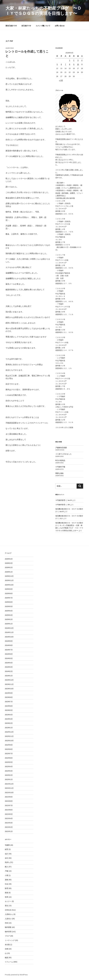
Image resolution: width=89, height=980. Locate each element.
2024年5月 (9, 658)
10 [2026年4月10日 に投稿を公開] (78, 64)
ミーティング (10, 940)
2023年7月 (9, 702)
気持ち (7, 862)
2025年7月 (9, 598)
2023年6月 (9, 706)
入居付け (8, 919)
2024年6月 (9, 654)
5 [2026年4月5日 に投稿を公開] (57, 64)
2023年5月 (9, 710)
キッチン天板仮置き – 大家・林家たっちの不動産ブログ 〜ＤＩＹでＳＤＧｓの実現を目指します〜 (69, 528)
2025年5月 (9, 606)
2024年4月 (9, 663)
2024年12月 (9, 628)
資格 (6, 880)
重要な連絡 (59, 473)
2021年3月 (9, 823)
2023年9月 (9, 693)
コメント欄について (43, 26)
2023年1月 (9, 728)
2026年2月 (9, 567)
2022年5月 (9, 762)
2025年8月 (9, 594)
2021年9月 (9, 797)
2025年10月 (9, 585)
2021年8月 (9, 801)
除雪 (6, 888)
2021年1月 (9, 831)
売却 (6, 923)
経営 (6, 849)
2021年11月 (9, 788)
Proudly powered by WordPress (16, 975)
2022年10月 (9, 741)
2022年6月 (9, 758)
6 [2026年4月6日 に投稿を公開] (61, 64)
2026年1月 (9, 572)
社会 (6, 884)
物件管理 (8, 932)
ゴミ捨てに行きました (64, 454)
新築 (6, 893)
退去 (6, 906)
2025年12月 (9, 576)
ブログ (7, 936)
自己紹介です (26, 26)
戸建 (6, 871)
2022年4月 (9, 767)
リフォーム (9, 962)
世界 (6, 897)
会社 (6, 858)
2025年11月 (9, 580)
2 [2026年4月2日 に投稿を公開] (74, 60)
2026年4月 (9, 559)
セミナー (8, 901)
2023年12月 (9, 680)
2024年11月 (9, 632)
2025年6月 (9, 602)
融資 (6, 958)
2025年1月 (9, 624)
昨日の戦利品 (60, 460)
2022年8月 (9, 749)
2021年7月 (9, 806)
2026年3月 (9, 563)
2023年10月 (9, 689)
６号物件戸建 (60, 467)
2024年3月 (9, 667)
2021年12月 (9, 784)
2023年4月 (9, 715)
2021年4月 (9, 818)
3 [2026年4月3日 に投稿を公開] (78, 60)
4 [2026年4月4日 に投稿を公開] (82, 60)
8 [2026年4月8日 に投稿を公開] (70, 64)
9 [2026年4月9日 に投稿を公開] (74, 64)
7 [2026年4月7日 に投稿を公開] (65, 64)
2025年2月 (9, 619)
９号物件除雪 (60, 500)
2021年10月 (9, 793)
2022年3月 (9, 771)
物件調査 (8, 927)
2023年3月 (9, 719)
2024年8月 (9, 645)
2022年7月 (9, 754)
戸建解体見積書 (61, 448)
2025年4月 (9, 611)
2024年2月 (9, 671)
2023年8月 (9, 697)
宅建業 (7, 845)
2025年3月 (9, 615)
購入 (6, 867)
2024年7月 (9, 650)
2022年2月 (9, 775)
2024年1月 (9, 676)
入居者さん (9, 914)
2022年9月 (9, 745)
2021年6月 (9, 810)
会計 (6, 854)
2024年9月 (9, 641)
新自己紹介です (11, 26)
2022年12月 (9, 732)
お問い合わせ (60, 26)
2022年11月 (9, 736)
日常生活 (8, 910)
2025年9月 (9, 589)
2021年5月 (9, 814)
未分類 (7, 945)
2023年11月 (9, 684)
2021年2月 (9, 827)
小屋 (6, 875)
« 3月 (61, 80)
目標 (6, 949)
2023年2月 (9, 723)
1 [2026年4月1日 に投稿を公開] (70, 60)
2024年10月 (9, 637)
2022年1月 (9, 779)
